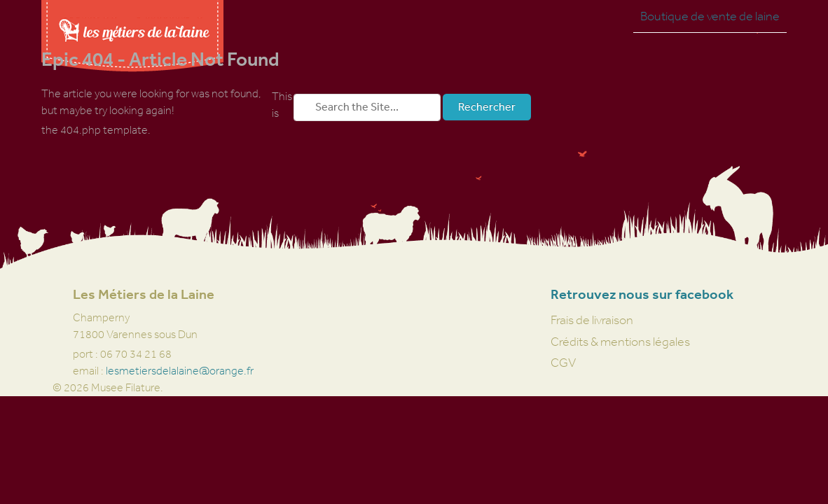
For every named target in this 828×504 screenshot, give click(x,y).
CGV (563, 363)
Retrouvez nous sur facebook (642, 294)
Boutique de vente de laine (710, 16)
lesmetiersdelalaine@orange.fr (180, 371)
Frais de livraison (592, 320)
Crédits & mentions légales (620, 342)
